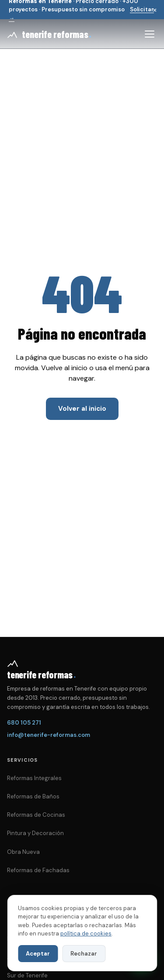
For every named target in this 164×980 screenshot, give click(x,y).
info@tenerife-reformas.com (49, 735)
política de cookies (86, 934)
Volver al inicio (82, 409)
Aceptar (38, 954)
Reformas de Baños (33, 796)
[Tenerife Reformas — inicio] (49, 34)
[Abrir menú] (150, 34)
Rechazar (84, 954)
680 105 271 (24, 723)
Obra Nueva (23, 852)
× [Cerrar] (155, 10)
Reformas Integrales (34, 778)
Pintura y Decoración (35, 833)
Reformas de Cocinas (36, 815)
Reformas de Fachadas (38, 870)
